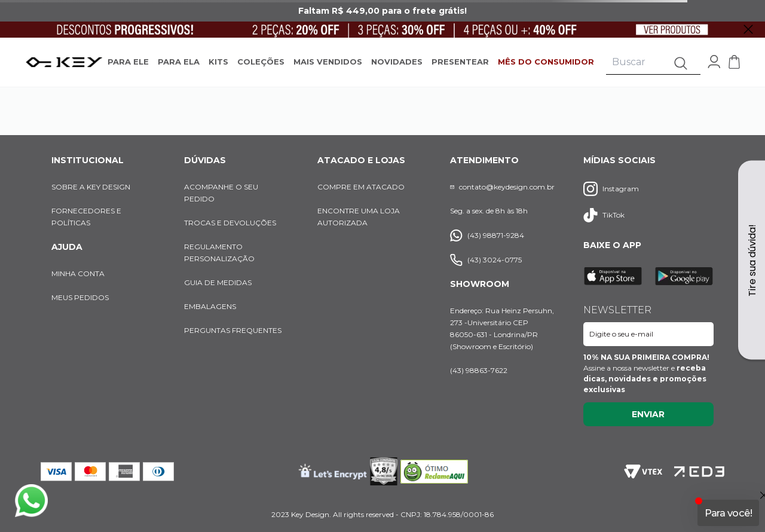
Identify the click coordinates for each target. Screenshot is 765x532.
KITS (218, 62)
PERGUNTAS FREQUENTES (233, 330)
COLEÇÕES (261, 62)
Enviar (648, 414)
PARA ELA (179, 62)
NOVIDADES (397, 62)
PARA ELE (128, 62)
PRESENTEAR (460, 62)
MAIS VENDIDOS (328, 62)
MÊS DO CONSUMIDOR (546, 62)
